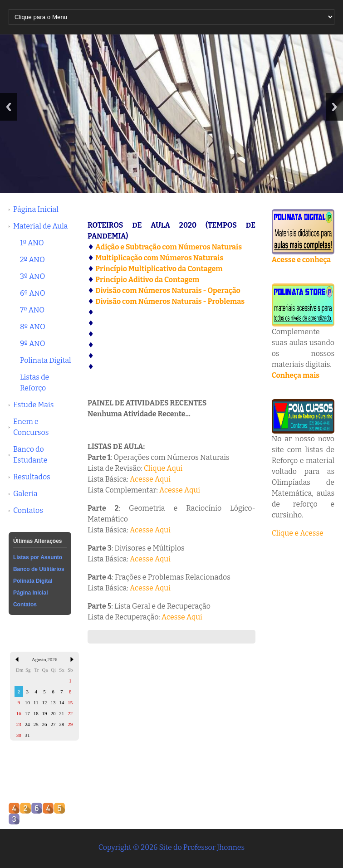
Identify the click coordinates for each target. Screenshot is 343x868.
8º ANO (33, 327)
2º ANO (32, 260)
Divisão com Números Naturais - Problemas (170, 301)
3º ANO (32, 276)
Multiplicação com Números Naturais (159, 258)
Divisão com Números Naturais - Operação (168, 290)
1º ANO (32, 243)
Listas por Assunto (38, 557)
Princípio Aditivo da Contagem (147, 280)
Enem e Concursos (31, 427)
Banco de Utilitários (39, 569)
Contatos (28, 510)
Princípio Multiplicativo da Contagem (159, 269)
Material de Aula (40, 226)
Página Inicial (36, 209)
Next (334, 107)
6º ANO (33, 293)
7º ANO (32, 310)
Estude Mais (34, 405)
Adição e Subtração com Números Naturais (169, 247)
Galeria (25, 494)
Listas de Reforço (34, 383)
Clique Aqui (163, 468)
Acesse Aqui (150, 479)
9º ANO (33, 344)
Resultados (32, 477)
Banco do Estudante (30, 455)
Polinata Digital (46, 360)
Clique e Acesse (298, 533)
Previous (9, 107)
